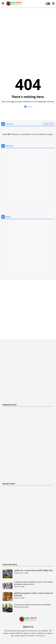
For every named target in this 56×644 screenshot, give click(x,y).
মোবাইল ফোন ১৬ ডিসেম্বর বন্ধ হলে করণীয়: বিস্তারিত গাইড (33, 571)
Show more (48, 124)
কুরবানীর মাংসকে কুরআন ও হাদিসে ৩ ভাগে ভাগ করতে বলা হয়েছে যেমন (33, 594)
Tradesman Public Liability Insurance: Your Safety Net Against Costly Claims (33, 583)
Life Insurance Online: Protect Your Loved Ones (32, 605)
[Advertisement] (28, 38)
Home (28, 107)
